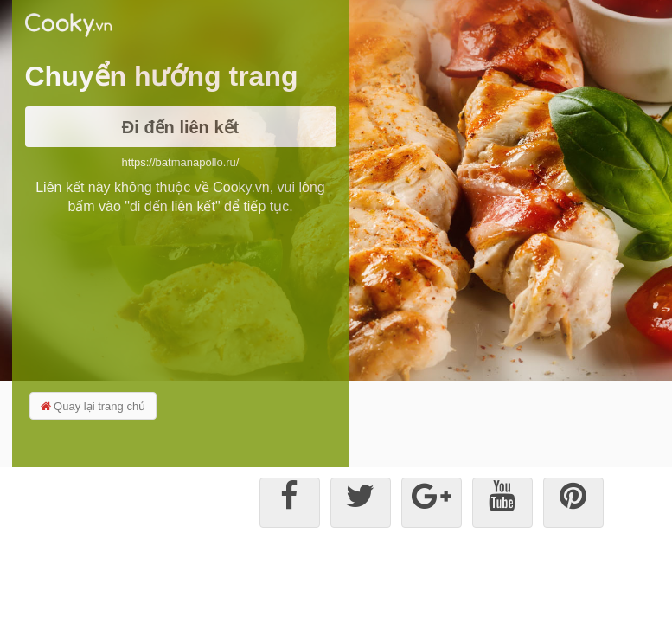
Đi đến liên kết (180, 127)
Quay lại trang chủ (93, 406)
